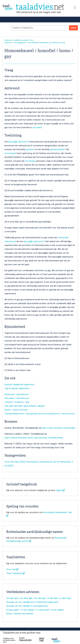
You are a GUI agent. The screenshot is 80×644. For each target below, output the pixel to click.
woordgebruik (20, 43)
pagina (60, 490)
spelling (17, 40)
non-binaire (30, 161)
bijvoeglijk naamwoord (19, 142)
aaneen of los (28, 40)
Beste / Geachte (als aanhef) (20, 614)
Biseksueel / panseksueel (16, 394)
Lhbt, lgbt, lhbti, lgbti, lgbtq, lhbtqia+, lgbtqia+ (25, 406)
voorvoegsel (10, 153)
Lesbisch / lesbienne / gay (17, 402)
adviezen (8, 40)
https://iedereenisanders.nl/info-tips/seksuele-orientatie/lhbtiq (34, 438)
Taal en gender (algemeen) (17, 388)
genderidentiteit (57, 149)
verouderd (37, 127)
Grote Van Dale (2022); (15, 462)
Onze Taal (12, 569)
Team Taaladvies (16, 573)
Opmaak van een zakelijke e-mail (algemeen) (27, 606)
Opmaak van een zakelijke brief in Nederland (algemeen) (32, 602)
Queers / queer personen (16, 410)
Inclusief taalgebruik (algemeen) (19, 385)
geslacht (30, 149)
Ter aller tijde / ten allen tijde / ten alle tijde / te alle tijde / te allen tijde (39, 598)
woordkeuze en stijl (57, 43)
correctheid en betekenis (38, 43)
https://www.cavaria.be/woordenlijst (58, 428)
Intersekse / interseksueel (17, 398)
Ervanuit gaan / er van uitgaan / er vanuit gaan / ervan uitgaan (35, 610)
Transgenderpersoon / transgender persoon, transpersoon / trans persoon (40, 414)
